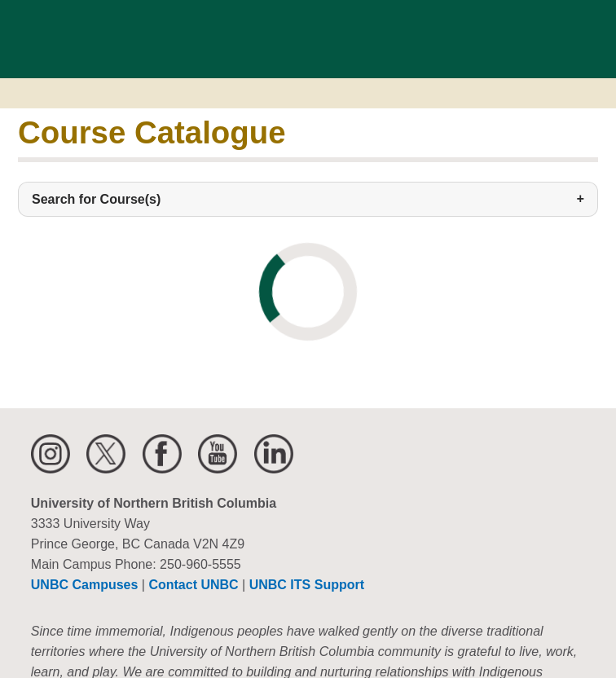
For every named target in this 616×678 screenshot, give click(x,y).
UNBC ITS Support (307, 585)
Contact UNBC (193, 585)
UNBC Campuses (85, 585)
